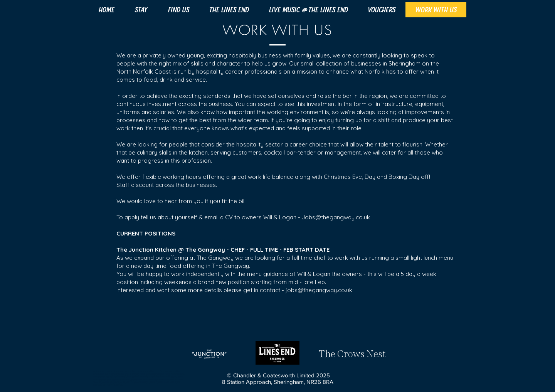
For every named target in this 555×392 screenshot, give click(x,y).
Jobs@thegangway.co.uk (336, 217)
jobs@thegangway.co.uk (319, 290)
